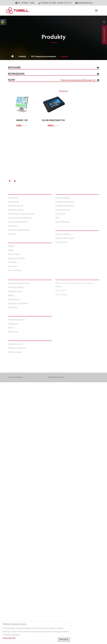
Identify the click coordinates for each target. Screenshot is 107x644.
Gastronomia (17, 222)
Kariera (11, 590)
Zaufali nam (13, 586)
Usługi (13, 215)
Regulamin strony (16, 606)
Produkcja (15, 235)
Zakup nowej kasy (63, 496)
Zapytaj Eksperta (63, 484)
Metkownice (16, 89)
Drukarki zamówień (21, 108)
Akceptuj (64, 640)
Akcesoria (15, 161)
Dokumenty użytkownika (19, 545)
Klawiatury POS (19, 111)
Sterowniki (13, 569)
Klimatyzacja (16, 141)
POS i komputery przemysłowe (44, 57)
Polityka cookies (15, 614)
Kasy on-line (61, 476)
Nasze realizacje (15, 532)
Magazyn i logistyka (20, 228)
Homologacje (14, 561)
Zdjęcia (11, 557)
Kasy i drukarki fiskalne (22, 82)
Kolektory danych (19, 120)
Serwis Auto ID (62, 504)
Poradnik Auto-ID (63, 472)
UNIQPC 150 (22, 382)
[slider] (8, 270)
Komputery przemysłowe (24, 104)
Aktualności (13, 594)
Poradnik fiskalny (63, 460)
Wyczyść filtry (91, 345)
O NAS (11, 577)
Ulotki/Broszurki (15, 553)
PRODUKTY (14, 455)
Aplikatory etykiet (19, 134)
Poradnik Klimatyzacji (65, 468)
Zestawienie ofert (104, 35)
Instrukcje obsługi (16, 549)
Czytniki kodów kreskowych (24, 127)
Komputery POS (19, 101)
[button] (54, 286)
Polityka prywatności (17, 610)
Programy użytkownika (18, 565)
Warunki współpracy (17, 582)
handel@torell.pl (85, 3)
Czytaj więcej (9, 638)
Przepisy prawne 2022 (65, 464)
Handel (13, 181)
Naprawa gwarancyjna (65, 500)
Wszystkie (15, 75)
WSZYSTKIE (15, 174)
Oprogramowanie (20, 115)
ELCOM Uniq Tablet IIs (53, 382)
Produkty (22, 57)
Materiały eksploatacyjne (22, 154)
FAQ (57, 480)
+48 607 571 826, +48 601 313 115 (56, 3)
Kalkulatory (16, 147)
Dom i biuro (15, 242)
